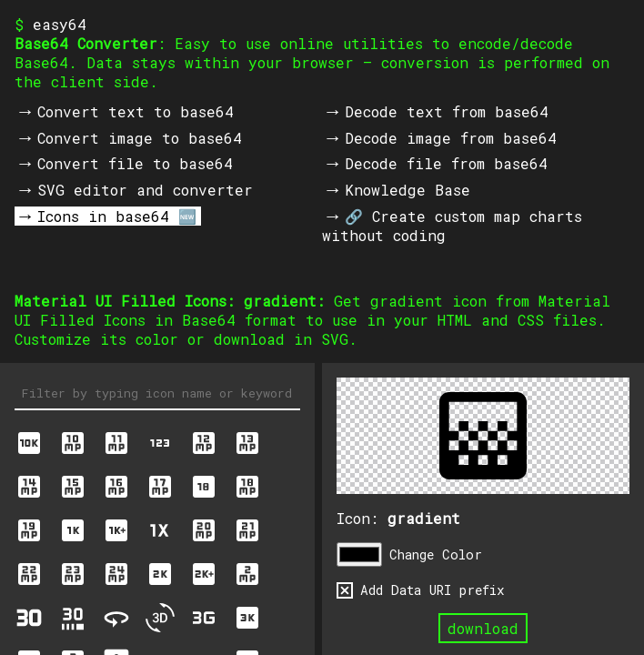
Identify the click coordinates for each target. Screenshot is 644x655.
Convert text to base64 (136, 111)
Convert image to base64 (140, 138)
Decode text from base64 (447, 111)
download (483, 628)
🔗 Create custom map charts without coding (452, 226)
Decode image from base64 (451, 138)
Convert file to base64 (135, 163)
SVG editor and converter (145, 190)
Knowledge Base (408, 190)
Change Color (436, 554)
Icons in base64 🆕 (117, 216)
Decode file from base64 (446, 163)
